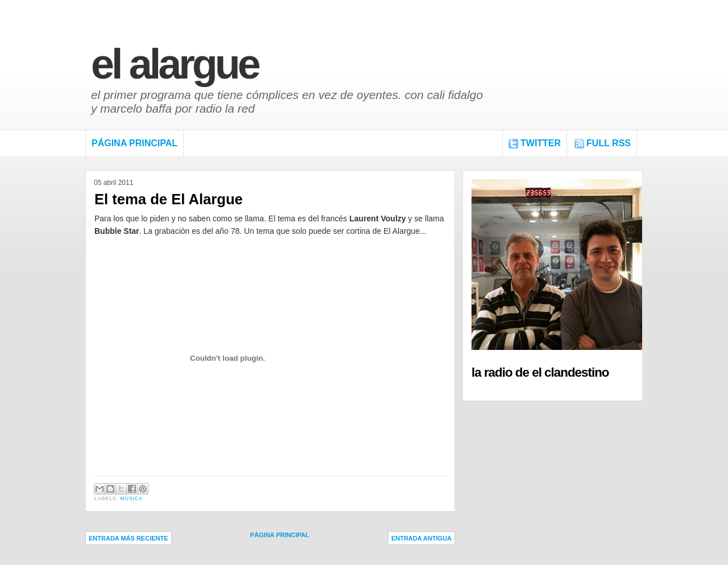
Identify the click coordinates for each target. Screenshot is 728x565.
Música (131, 498)
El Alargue (175, 64)
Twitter (541, 143)
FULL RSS (609, 143)
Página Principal (135, 143)
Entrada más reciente (129, 538)
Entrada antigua (421, 538)
